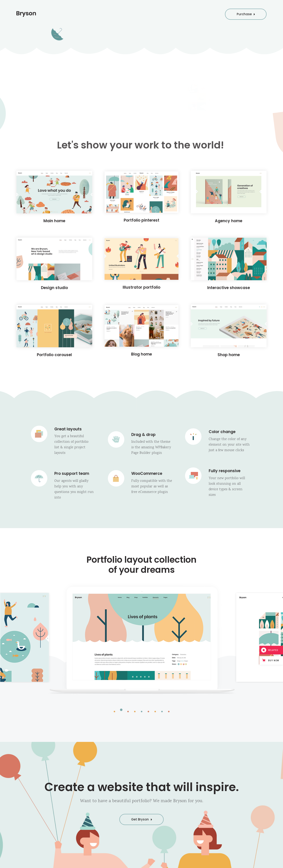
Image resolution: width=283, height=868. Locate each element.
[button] (114, 711)
